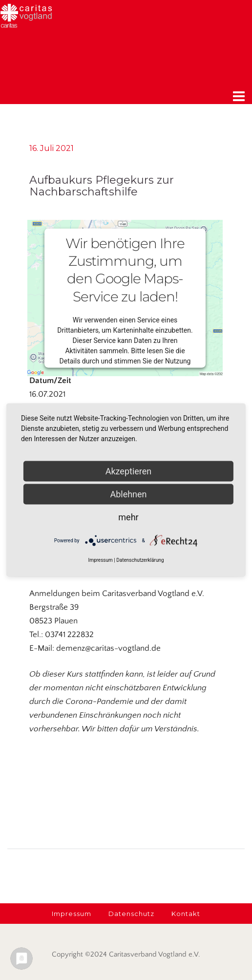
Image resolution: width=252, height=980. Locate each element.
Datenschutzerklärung (140, 560)
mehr (128, 517)
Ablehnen (128, 494)
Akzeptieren (129, 471)
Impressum (100, 560)
